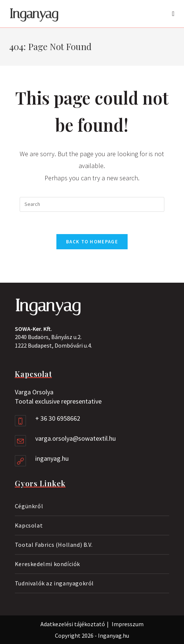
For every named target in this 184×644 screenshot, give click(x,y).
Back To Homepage (92, 242)
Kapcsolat (29, 525)
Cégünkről (29, 506)
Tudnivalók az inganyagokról (54, 583)
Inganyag (34, 14)
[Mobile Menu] (173, 14)
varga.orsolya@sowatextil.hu (75, 438)
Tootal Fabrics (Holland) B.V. (54, 545)
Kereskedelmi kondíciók (47, 564)
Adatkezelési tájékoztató (73, 624)
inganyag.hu (52, 458)
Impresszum (128, 624)
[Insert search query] (92, 204)
